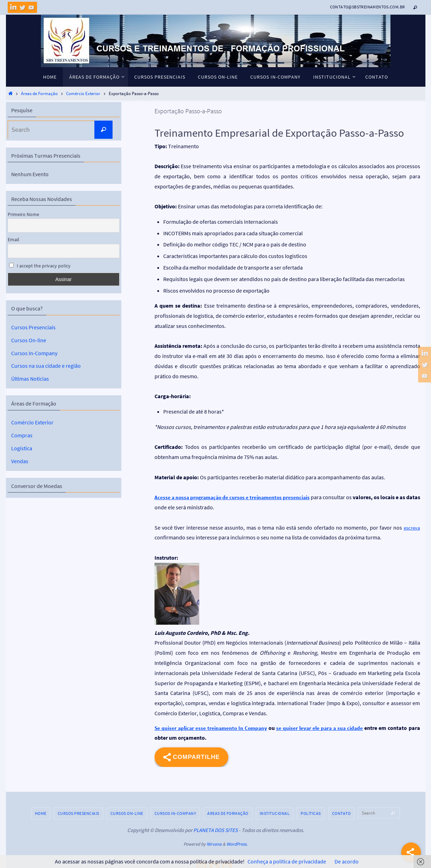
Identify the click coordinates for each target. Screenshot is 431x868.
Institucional (275, 813)
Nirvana (214, 844)
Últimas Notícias (30, 379)
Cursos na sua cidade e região (46, 366)
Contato (342, 813)
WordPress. (237, 844)
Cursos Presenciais (33, 327)
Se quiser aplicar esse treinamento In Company (212, 728)
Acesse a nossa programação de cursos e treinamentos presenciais (237, 497)
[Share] (411, 852)
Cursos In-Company (34, 353)
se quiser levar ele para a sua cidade (321, 728)
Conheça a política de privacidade (287, 861)
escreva (411, 528)
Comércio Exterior (83, 93)
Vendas (20, 460)
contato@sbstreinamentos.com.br (368, 7)
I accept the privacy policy (40, 266)
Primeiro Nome (23, 214)
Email (13, 239)
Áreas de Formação (39, 93)
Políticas (311, 813)
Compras (22, 435)
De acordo (347, 861)
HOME (41, 813)
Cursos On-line (29, 340)
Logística (22, 447)
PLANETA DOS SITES (215, 830)
